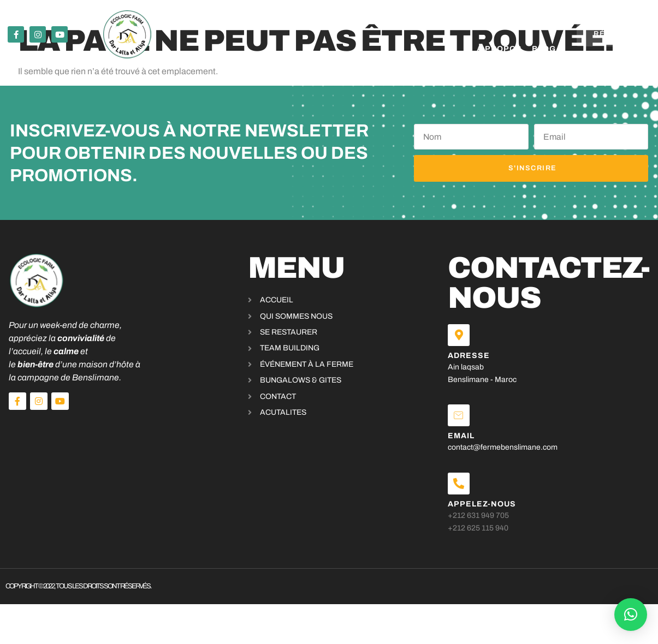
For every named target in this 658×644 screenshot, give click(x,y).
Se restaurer (138, 20)
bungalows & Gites (368, 20)
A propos (448, 20)
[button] (631, 615)
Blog (464, 49)
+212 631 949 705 (500, 524)
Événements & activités (246, 20)
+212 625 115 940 (500, 536)
